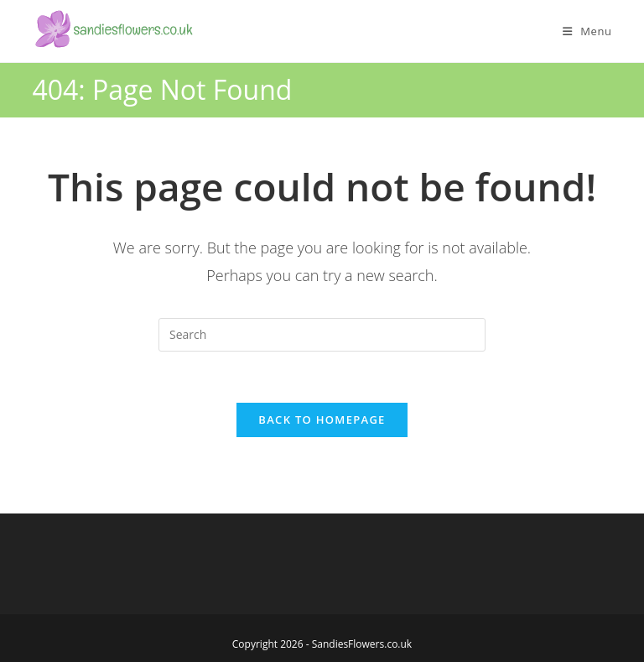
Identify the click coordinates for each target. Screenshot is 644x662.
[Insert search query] (322, 335)
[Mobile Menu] (587, 31)
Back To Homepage (322, 420)
